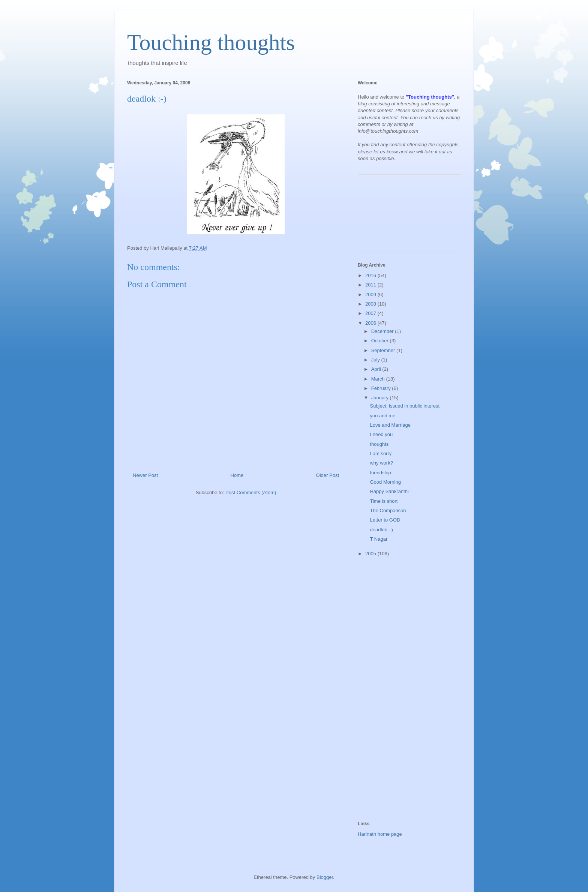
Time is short (384, 501)
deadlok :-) (381, 530)
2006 (371, 323)
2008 (371, 304)
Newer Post (145, 475)
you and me (382, 416)
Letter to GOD (385, 520)
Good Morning (385, 482)
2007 (371, 313)
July (376, 360)
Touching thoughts (211, 42)
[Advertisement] (391, 216)
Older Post (328, 475)
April (377, 369)
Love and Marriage (390, 425)
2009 (371, 295)
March (379, 379)
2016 (371, 275)
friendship (380, 473)
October (381, 341)
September (384, 350)
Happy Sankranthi (389, 491)
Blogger (325, 877)
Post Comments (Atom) (251, 492)
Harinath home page (380, 834)
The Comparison (388, 510)
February (382, 388)
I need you (381, 434)
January (381, 398)
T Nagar (379, 539)
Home (237, 475)
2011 (371, 285)
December (383, 331)
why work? (381, 463)
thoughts (379, 444)
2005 (371, 554)
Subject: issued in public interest (405, 406)
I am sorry (381, 453)
